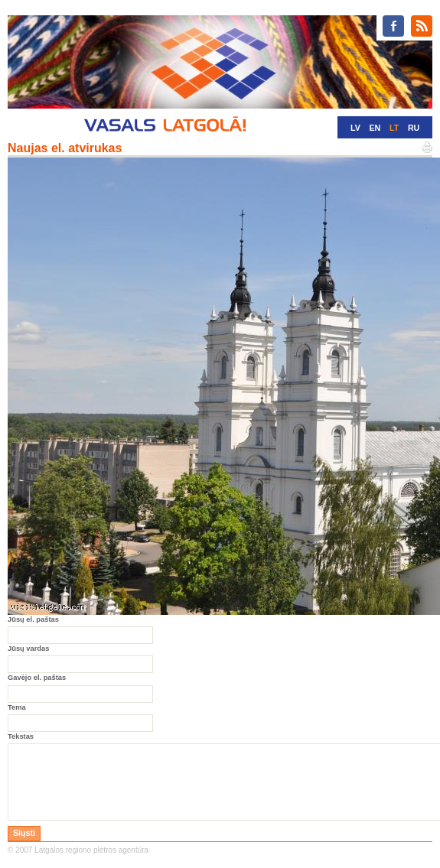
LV (355, 128)
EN (375, 128)
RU (414, 128)
